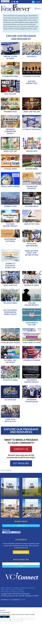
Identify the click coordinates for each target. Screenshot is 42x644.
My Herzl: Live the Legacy (10, 361)
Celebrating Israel (10, 76)
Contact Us (14, 592)
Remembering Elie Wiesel (10, 240)
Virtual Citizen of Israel (10, 57)
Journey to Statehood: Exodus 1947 (10, 266)
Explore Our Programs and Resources (21, 37)
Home (3, 470)
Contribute (20, 590)
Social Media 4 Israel (10, 186)
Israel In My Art (10, 151)
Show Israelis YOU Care (32, 324)
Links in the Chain (32, 224)
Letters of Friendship (32, 129)
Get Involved (10, 400)
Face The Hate (10, 94)
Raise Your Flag (10, 285)
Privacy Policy (5, 592)
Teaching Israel (32, 206)
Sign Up (21, 566)
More (39, 2)
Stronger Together (32, 76)
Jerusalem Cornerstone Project (10, 131)
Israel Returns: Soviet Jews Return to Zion (32, 253)
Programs (17, 588)
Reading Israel (32, 169)
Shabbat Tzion (10, 206)
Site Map (22, 592)
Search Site (21, 526)
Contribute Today (21, 552)
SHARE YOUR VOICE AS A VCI (10, 420)
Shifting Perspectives (32, 82)
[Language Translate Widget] (5, 1)
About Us (9, 588)
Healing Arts (32, 151)
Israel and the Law (32, 112)
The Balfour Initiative (32, 187)
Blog (32, 588)
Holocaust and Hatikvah (32, 245)
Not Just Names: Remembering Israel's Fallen (10, 312)
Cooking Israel (10, 169)
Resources (32, 56)
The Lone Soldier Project (32, 304)
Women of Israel (32, 285)
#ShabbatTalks (10, 112)
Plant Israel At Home (32, 342)
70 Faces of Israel (10, 380)
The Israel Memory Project (10, 225)
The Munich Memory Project (32, 381)
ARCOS (10, 599)
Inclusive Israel (10, 303)
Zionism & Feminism (32, 360)
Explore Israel (25, 588)
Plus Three (22, 599)
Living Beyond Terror (10, 343)
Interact (13, 590)
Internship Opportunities (32, 401)
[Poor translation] (7, 617)
